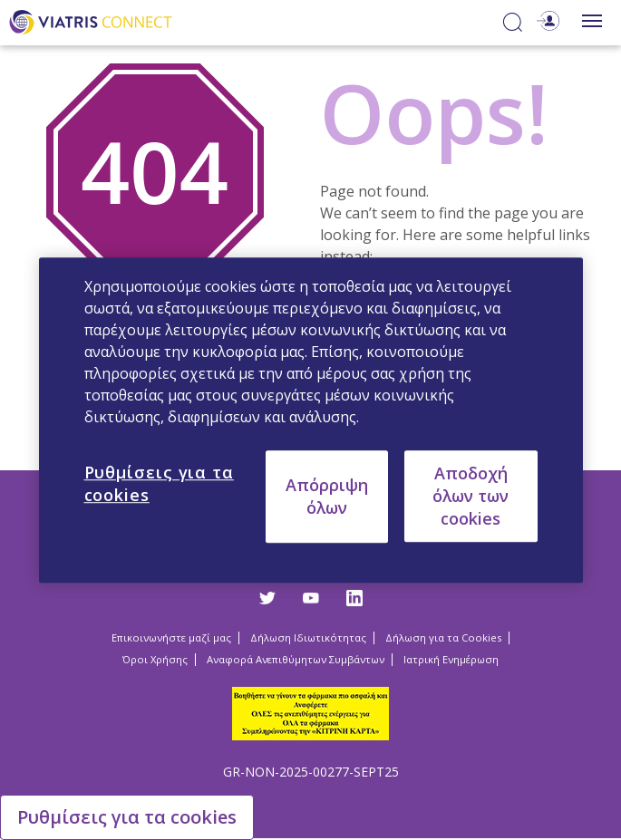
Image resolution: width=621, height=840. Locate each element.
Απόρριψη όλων (327, 496)
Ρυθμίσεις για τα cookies (127, 817)
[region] (311, 420)
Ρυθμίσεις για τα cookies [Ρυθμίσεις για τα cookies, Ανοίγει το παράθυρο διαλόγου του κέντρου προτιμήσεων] (159, 483)
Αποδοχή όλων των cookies (471, 496)
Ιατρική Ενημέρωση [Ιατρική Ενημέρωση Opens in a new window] (451, 659)
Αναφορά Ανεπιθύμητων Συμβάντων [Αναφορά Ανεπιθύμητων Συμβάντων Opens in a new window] (296, 659)
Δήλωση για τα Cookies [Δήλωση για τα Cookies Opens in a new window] (443, 637)
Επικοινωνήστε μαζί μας (171, 637)
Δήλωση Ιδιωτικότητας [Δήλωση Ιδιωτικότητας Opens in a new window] (308, 637)
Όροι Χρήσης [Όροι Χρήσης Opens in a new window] (155, 659)
